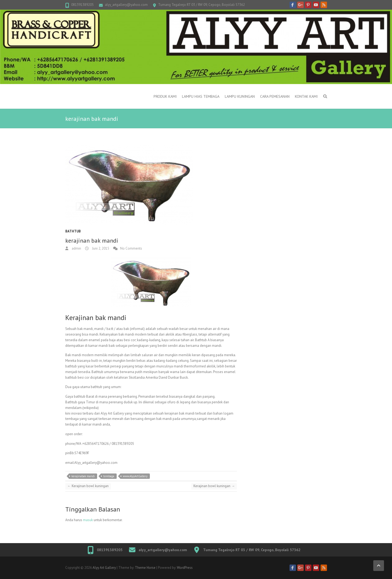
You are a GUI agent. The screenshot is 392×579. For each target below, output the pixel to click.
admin (76, 248)
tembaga (109, 476)
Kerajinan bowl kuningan (88, 486)
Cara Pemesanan (275, 96)
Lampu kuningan (240, 96)
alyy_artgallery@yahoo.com (126, 5)
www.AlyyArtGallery (135, 476)
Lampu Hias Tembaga (201, 96)
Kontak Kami (306, 96)
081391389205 (82, 5)
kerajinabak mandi (83, 476)
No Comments (131, 248)
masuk (88, 520)
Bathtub (73, 231)
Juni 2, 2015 (100, 248)
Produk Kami (165, 96)
